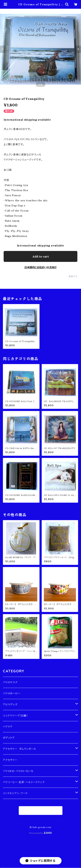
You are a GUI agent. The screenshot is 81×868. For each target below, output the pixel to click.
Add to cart (41, 256)
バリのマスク (10, 682)
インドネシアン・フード (15, 793)
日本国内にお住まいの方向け (40, 267)
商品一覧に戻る (40, 811)
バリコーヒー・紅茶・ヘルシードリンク (24, 782)
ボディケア (9, 738)
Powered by (41, 833)
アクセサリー (10, 760)
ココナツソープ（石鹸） (15, 716)
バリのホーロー (12, 693)
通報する (73, 276)
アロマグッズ (10, 705)
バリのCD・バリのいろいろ (18, 771)
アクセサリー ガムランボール (19, 749)
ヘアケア (8, 727)
